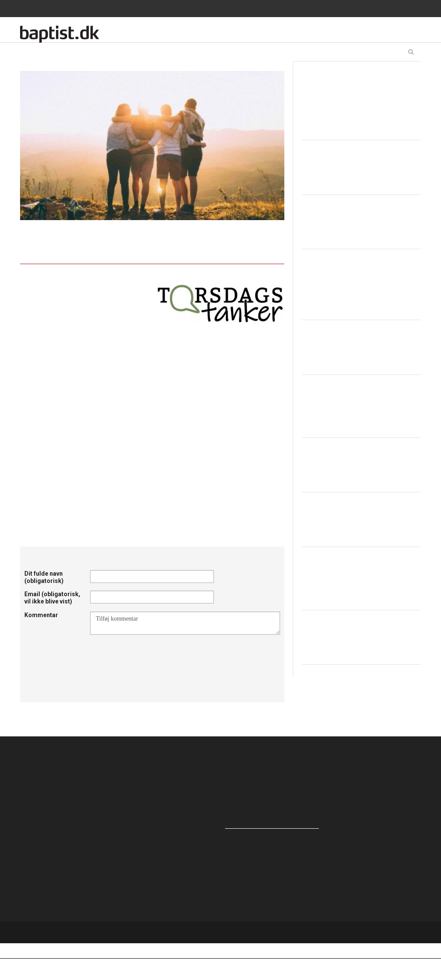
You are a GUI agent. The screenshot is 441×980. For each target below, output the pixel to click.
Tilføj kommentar (185, 623)
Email (52, 598)
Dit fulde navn (44, 577)
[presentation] (155, 656)
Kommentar (41, 615)
